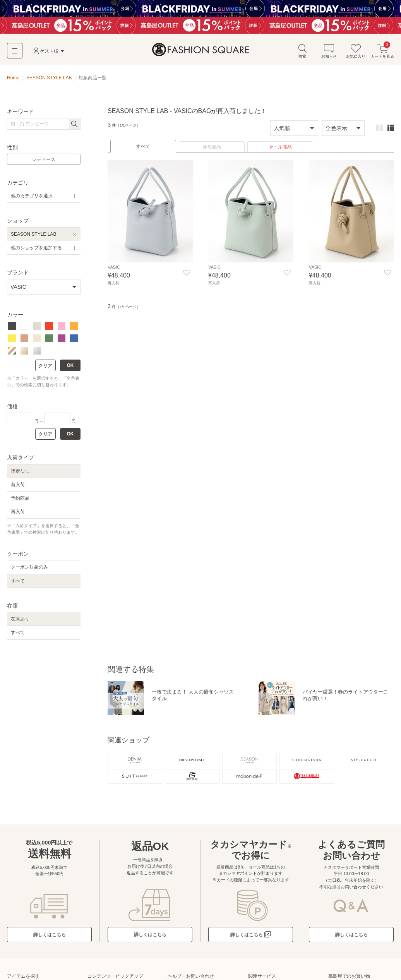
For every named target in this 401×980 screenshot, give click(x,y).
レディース (44, 162)
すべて (143, 149)
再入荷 (18, 514)
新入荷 (18, 487)
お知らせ (329, 54)
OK (70, 368)
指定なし (20, 473)
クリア (45, 368)
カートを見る (382, 54)
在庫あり (20, 622)
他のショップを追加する (36, 250)
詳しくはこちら (50, 941)
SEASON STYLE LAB (33, 236)
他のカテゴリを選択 (32, 199)
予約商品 (20, 501)
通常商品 (212, 150)
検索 (302, 54)
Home (13, 81)
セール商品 (280, 150)
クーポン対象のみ (29, 570)
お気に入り (356, 54)
